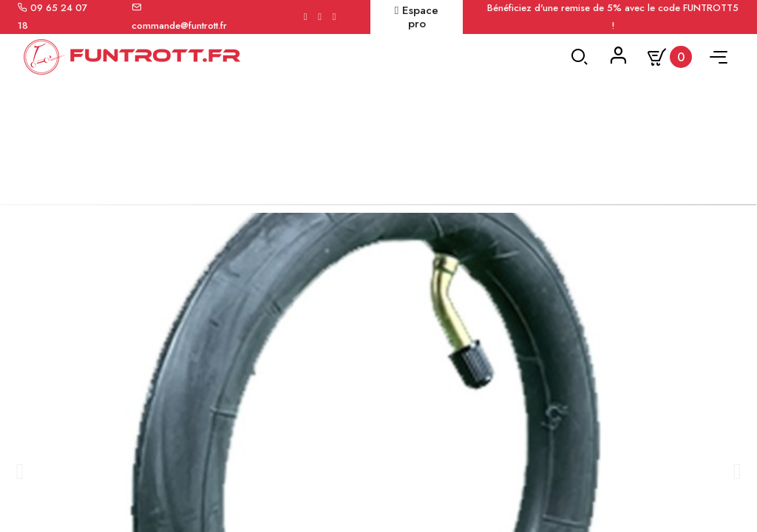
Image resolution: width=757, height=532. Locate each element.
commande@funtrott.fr (179, 25)
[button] (19, 493)
